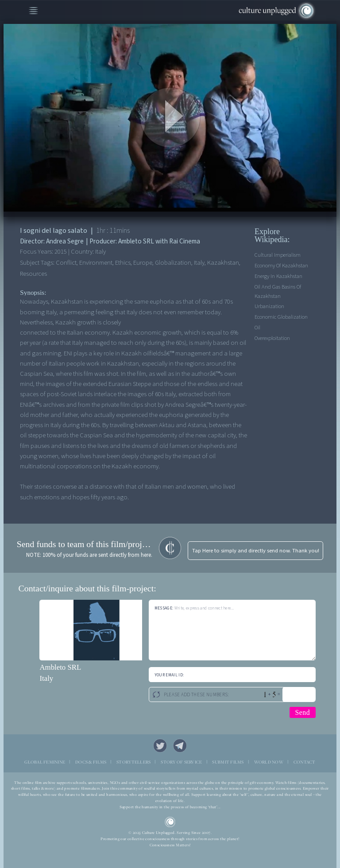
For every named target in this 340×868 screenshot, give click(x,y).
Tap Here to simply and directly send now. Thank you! (256, 551)
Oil (257, 328)
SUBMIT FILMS (228, 762)
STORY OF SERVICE (181, 762)
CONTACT (305, 762)
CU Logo (170, 822)
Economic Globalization (281, 317)
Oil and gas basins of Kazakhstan (278, 291)
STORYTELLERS (133, 762)
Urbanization (269, 306)
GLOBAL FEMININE (45, 762)
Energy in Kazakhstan (278, 276)
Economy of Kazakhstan (281, 266)
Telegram (180, 746)
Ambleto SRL (60, 667)
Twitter (160, 746)
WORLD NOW (269, 762)
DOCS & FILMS (91, 762)
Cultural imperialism (278, 255)
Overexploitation (272, 338)
